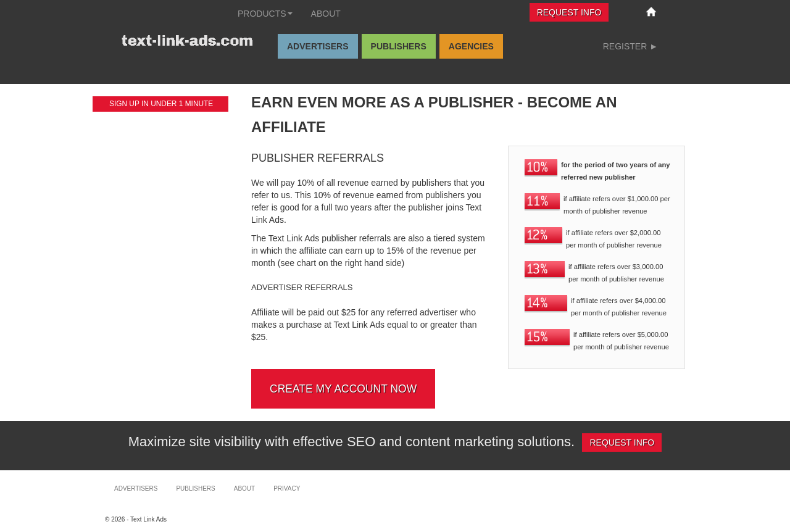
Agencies (471, 46)
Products (265, 14)
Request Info (569, 12)
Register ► (630, 46)
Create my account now (343, 389)
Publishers (399, 46)
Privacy (287, 488)
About (326, 14)
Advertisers (318, 46)
